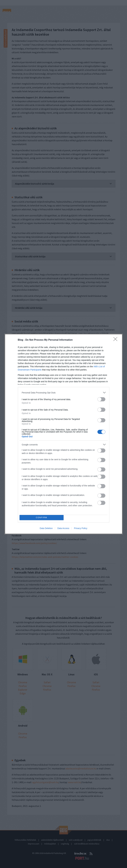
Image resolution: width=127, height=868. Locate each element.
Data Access (63, 528)
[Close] (116, 340)
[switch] (101, 399)
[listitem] (64, 393)
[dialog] (64, 434)
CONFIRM (42, 518)
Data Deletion (46, 528)
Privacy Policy (81, 528)
